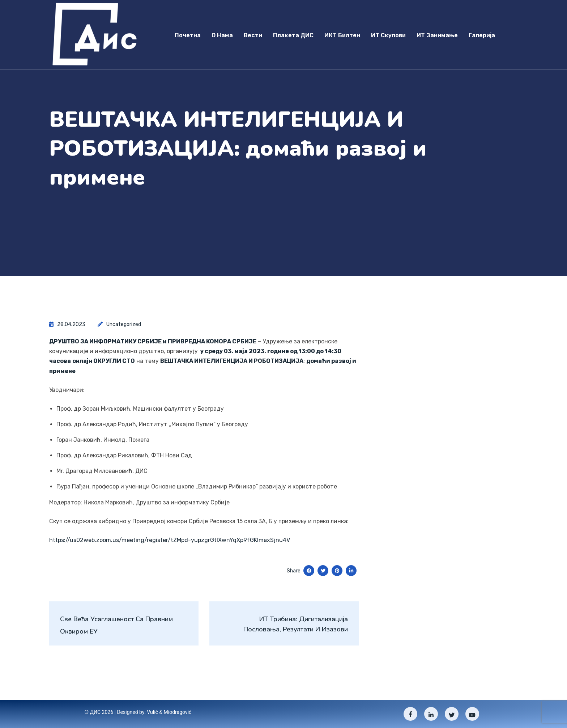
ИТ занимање (437, 35)
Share (294, 571)
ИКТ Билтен (342, 35)
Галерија (482, 35)
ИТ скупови (388, 35)
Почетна (188, 35)
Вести (253, 35)
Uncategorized (124, 324)
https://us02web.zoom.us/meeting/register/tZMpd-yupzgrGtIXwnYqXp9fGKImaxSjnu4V (170, 540)
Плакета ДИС (293, 35)
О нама (222, 35)
